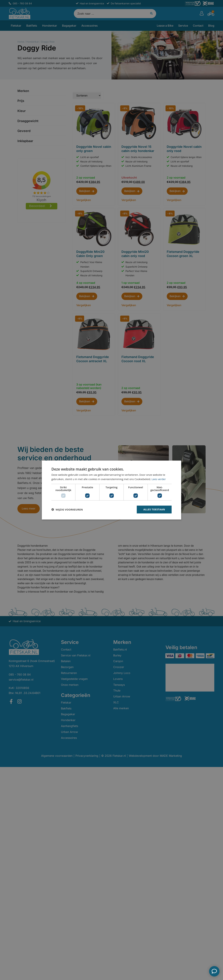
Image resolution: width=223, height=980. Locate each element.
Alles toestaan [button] (154, 509)
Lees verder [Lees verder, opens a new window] (159, 479)
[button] (67, 509)
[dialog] (111, 490)
